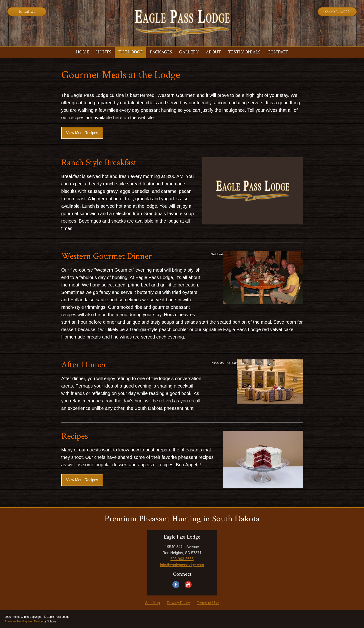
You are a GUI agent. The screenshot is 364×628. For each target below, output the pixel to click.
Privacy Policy (178, 603)
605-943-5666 (337, 11)
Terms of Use (208, 603)
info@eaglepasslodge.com (182, 565)
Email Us (27, 11)
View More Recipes (82, 133)
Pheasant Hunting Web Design (24, 621)
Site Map (152, 603)
